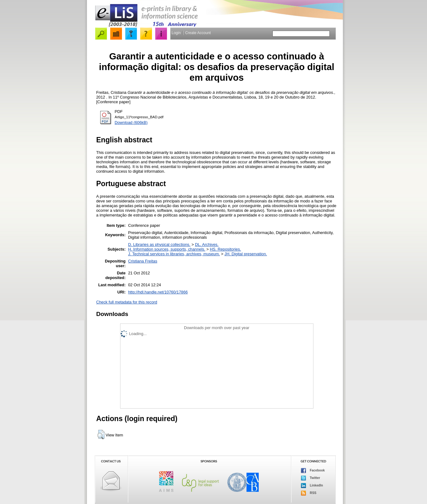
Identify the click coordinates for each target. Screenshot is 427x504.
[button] (101, 435)
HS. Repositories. (226, 249)
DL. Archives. (207, 244)
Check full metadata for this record (127, 302)
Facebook (313, 471)
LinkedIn (312, 486)
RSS (309, 493)
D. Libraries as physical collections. (159, 244)
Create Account (198, 33)
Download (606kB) (131, 122)
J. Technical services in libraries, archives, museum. (174, 254)
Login (176, 33)
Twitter (311, 478)
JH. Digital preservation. (246, 254)
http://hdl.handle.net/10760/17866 (158, 292)
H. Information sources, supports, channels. (167, 249)
